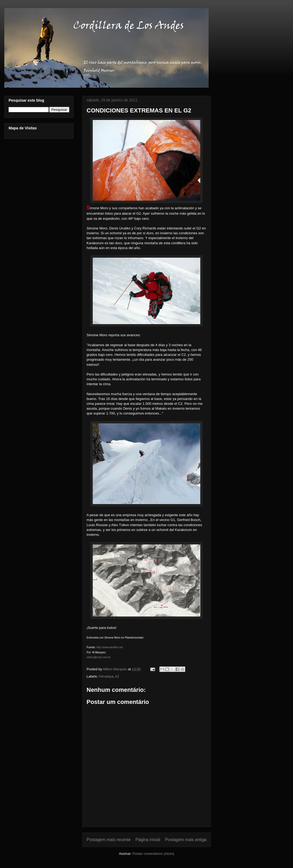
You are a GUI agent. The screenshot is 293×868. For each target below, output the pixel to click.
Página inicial (148, 840)
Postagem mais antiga (186, 840)
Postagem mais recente (109, 840)
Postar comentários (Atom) (153, 854)
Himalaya (106, 676)
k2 (117, 676)
